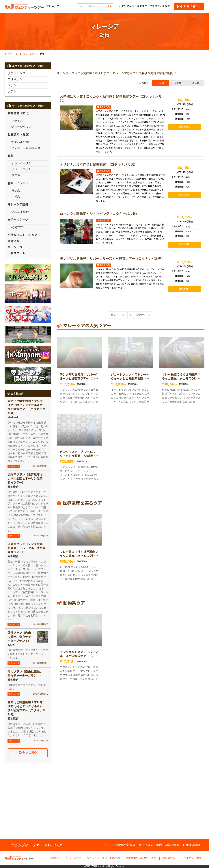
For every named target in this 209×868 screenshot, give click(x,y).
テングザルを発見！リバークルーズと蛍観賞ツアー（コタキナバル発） (112, 259)
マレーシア (29, 54)
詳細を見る (185, 127)
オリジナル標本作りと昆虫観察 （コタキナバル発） (99, 165)
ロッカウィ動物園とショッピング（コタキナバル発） (99, 214)
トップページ (11, 54)
